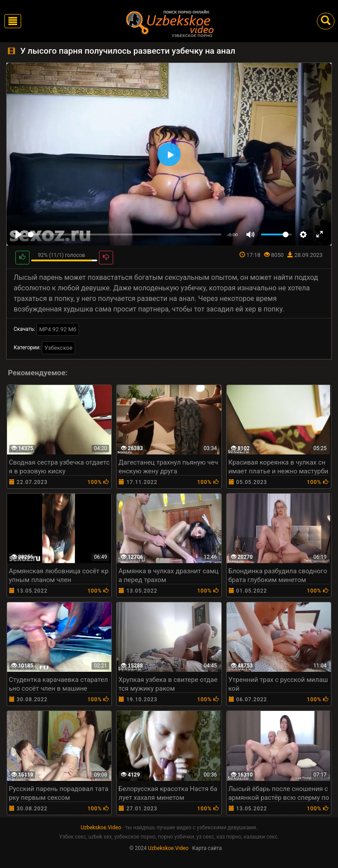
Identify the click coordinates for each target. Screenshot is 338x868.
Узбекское (59, 348)
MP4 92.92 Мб (58, 329)
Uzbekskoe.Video (101, 828)
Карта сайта (207, 848)
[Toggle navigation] (13, 21)
